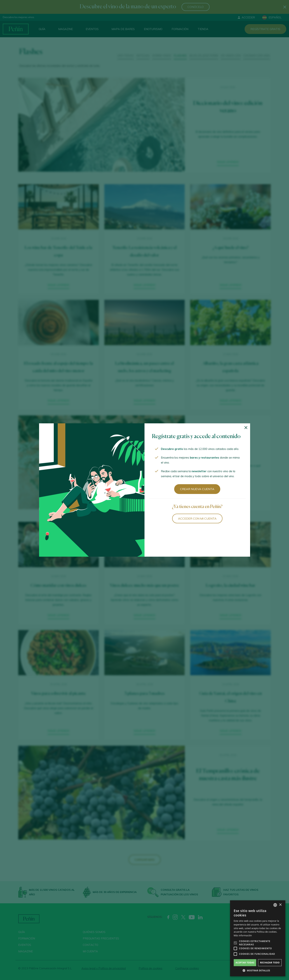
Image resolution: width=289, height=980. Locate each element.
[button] (258, 971)
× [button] (280, 905)
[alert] (258, 938)
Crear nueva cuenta (197, 489)
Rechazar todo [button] (270, 963)
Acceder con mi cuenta (197, 518)
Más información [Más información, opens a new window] (243, 935)
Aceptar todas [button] (245, 963)
